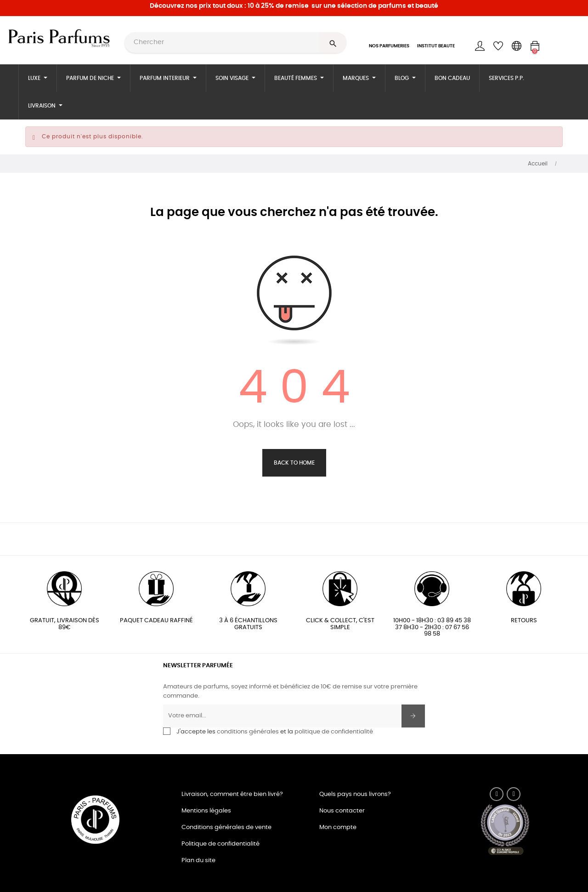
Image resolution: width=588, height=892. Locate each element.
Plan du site (198, 861)
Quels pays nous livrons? (355, 794)
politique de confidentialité (334, 732)
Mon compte (338, 827)
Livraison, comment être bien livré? (232, 794)
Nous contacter (342, 811)
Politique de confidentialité (220, 844)
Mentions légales (206, 811)
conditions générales (248, 732)
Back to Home (294, 463)
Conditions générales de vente (226, 827)
